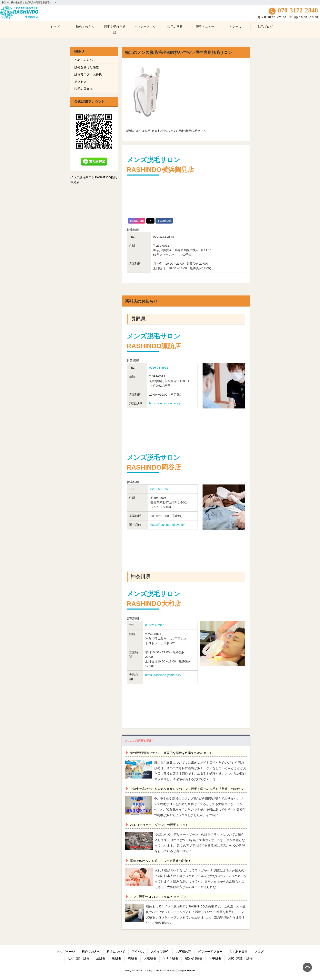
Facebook (164, 221)
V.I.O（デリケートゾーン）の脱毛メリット (159, 825)
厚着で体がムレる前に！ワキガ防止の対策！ (160, 861)
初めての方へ (83, 60)
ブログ (259, 951)
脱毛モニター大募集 (88, 74)
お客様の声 (184, 951)
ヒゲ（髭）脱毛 (79, 958)
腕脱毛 (117, 958)
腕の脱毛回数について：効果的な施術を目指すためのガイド (171, 753)
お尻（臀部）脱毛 (240, 958)
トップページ (66, 951)
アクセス (80, 82)
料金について (116, 951)
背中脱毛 (215, 958)
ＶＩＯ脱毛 (171, 958)
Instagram (137, 221)
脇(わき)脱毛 (194, 958)
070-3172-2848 (293, 10)
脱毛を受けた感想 (87, 67)
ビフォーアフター (210, 951)
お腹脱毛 (150, 958)
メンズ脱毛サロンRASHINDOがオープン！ (159, 897)
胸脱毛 (133, 958)
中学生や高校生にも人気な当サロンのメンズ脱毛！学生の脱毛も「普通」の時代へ (186, 789)
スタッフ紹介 (160, 951)
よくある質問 (238, 951)
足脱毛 (101, 958)
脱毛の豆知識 (83, 89)
